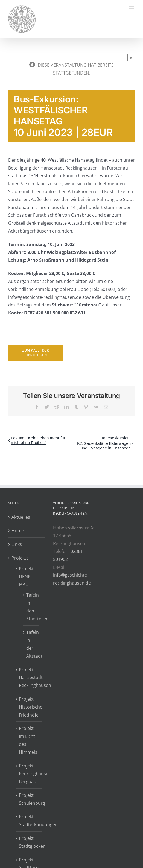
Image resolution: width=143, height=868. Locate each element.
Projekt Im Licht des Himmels (28, 740)
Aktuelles (21, 517)
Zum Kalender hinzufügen (36, 353)
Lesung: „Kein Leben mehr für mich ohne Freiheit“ (38, 440)
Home (18, 531)
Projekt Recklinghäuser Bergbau (29, 774)
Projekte (20, 558)
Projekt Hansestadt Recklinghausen (29, 678)
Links (17, 544)
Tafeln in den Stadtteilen (31, 607)
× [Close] (131, 58)
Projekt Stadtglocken (29, 842)
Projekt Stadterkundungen (29, 820)
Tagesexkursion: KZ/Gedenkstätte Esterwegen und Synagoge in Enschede (104, 443)
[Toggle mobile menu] (132, 8)
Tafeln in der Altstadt (31, 644)
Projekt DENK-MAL (26, 577)
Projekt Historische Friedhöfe (29, 707)
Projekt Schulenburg (29, 799)
